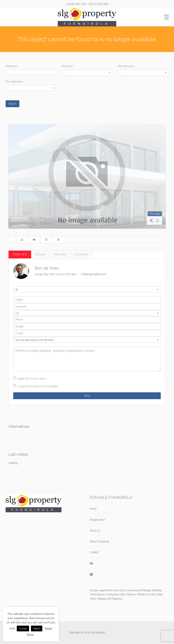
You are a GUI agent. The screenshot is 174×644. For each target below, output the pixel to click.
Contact (94, 552)
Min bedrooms (126, 66)
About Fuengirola (100, 541)
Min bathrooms (14, 82)
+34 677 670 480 (66, 274)
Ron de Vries (47, 268)
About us (95, 531)
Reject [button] (37, 628)
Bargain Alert (97, 520)
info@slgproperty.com (94, 274)
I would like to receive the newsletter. (38, 386)
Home (93, 509)
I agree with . (32, 379)
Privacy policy (38, 379)
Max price (67, 66)
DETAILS (40, 254)
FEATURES (60, 254)
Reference (11, 66)
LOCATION (82, 254)
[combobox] (87, 73)
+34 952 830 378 (44, 274)
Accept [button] (23, 628)
